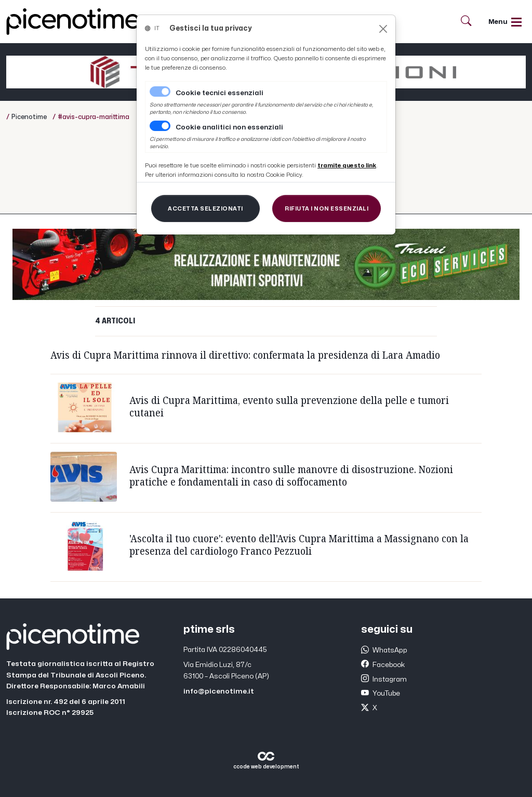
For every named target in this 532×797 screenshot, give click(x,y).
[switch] (160, 126)
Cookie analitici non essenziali (229, 127)
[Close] (383, 29)
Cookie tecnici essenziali (220, 93)
